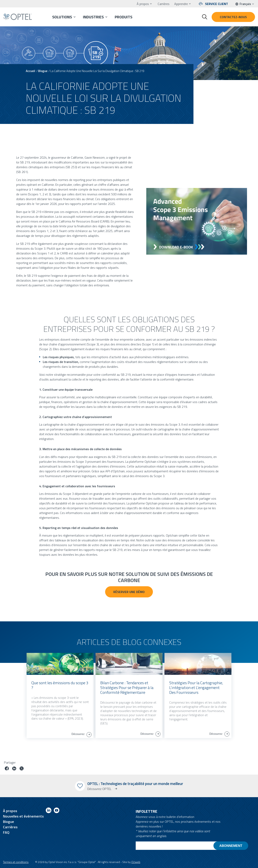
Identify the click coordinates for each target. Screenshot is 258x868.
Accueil (30, 71)
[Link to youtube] (57, 811)
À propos (143, 4)
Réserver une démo (129, 592)
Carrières (164, 4)
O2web (136, 862)
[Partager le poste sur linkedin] (14, 769)
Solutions (62, 17)
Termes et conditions (16, 862)
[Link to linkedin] (49, 811)
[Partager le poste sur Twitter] (22, 769)
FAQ (6, 832)
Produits (124, 17)
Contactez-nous (233, 17)
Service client (217, 4)
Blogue (43, 71)
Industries (93, 17)
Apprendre (181, 4)
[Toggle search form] (205, 17)
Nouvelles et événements (23, 816)
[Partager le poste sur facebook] (7, 769)
